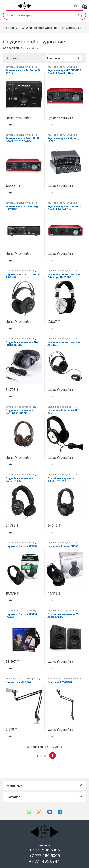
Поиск (80, 15)
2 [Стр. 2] (45, 756)
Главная (8, 28)
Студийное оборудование (40, 28)
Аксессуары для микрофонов (22, 679)
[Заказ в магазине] (63, 58)
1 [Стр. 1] (37, 756)
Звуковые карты (15, 67)
